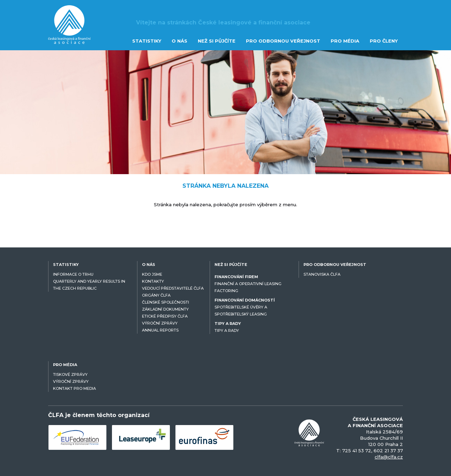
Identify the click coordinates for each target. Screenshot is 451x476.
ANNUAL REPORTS (160, 330)
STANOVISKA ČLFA (322, 274)
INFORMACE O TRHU (73, 274)
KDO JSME (152, 274)
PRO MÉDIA (345, 41)
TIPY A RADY (227, 330)
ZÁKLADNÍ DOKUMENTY (165, 309)
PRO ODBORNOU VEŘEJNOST (283, 41)
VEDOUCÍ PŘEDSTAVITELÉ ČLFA (173, 288)
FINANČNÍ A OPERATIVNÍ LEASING (248, 284)
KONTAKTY (153, 281)
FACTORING (226, 291)
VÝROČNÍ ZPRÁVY (160, 323)
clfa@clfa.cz (389, 457)
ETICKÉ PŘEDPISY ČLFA (165, 316)
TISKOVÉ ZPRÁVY (70, 374)
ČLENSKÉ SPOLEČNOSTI (166, 302)
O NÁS (179, 41)
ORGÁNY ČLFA (156, 295)
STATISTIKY (147, 41)
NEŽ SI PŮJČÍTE (217, 41)
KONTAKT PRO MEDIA (74, 388)
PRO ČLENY (384, 41)
